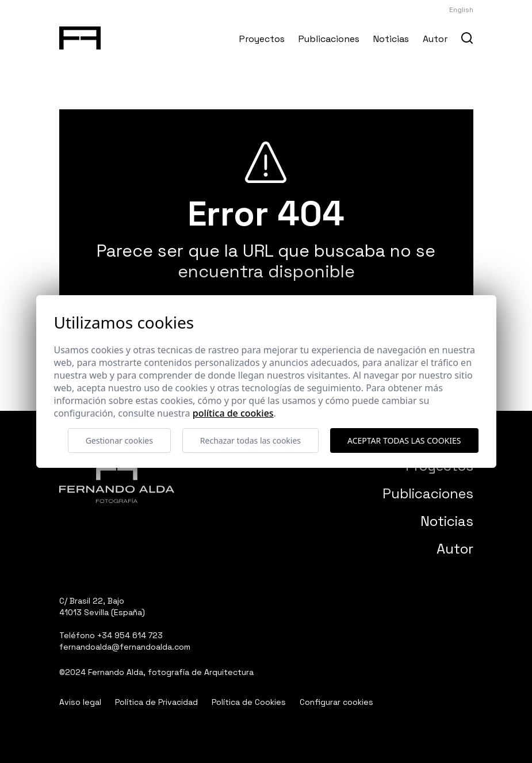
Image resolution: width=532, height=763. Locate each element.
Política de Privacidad (156, 702)
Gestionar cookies (119, 440)
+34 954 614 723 (130, 635)
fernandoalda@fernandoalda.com (125, 647)
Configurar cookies (336, 702)
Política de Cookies (249, 702)
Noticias (391, 39)
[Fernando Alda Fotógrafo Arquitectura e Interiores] (80, 36)
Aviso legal (80, 702)
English (461, 10)
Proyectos (262, 39)
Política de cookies (233, 413)
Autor (435, 39)
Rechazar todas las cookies (250, 440)
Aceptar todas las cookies (404, 440)
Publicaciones (329, 39)
